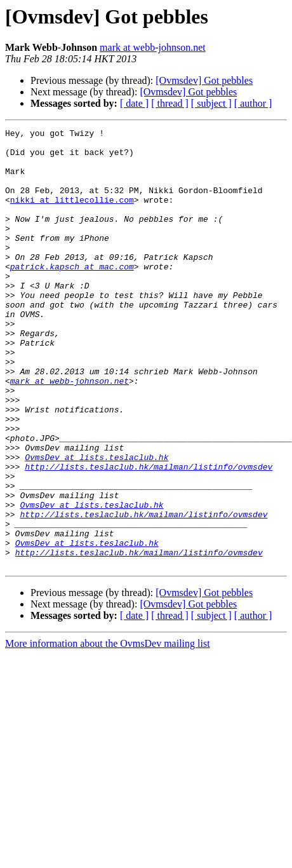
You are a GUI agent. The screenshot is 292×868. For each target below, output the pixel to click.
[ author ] (253, 103)
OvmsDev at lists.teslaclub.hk (96, 524)
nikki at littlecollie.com (72, 215)
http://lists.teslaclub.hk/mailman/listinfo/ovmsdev (149, 535)
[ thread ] (170, 103)
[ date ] (134, 103)
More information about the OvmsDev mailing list (108, 731)
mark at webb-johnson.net (153, 47)
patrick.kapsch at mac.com (72, 295)
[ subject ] (211, 103)
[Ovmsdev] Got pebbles (204, 80)
